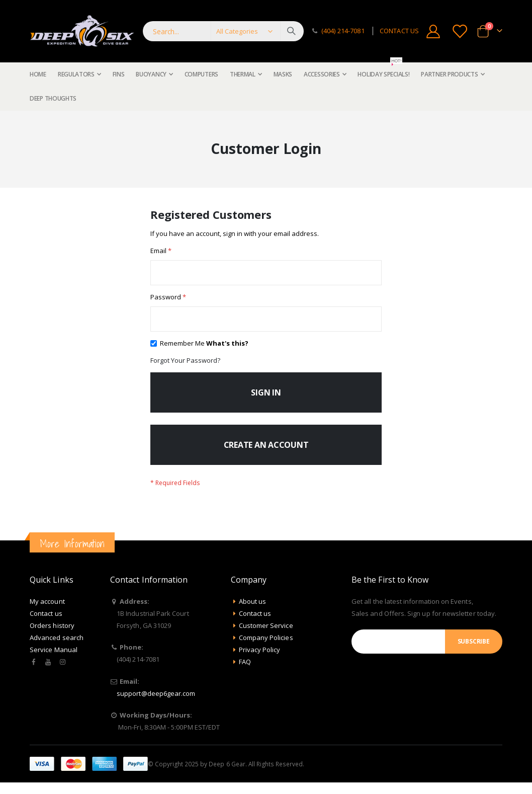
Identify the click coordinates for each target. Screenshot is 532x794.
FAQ (245, 673)
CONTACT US (399, 31)
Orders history (52, 637)
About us (253, 613)
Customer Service (266, 637)
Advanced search (57, 649)
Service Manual (54, 661)
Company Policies (266, 649)
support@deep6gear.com (156, 705)
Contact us (46, 625)
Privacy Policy (260, 661)
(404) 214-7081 (343, 31)
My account (47, 613)
